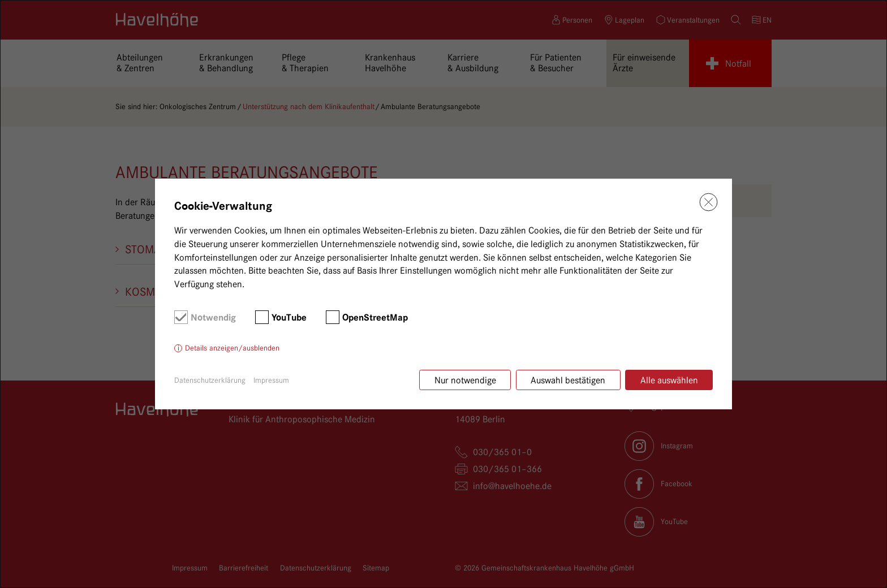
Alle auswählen (669, 380)
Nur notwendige (465, 380)
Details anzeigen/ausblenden (232, 348)
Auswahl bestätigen (568, 380)
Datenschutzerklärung (210, 380)
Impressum (271, 380)
